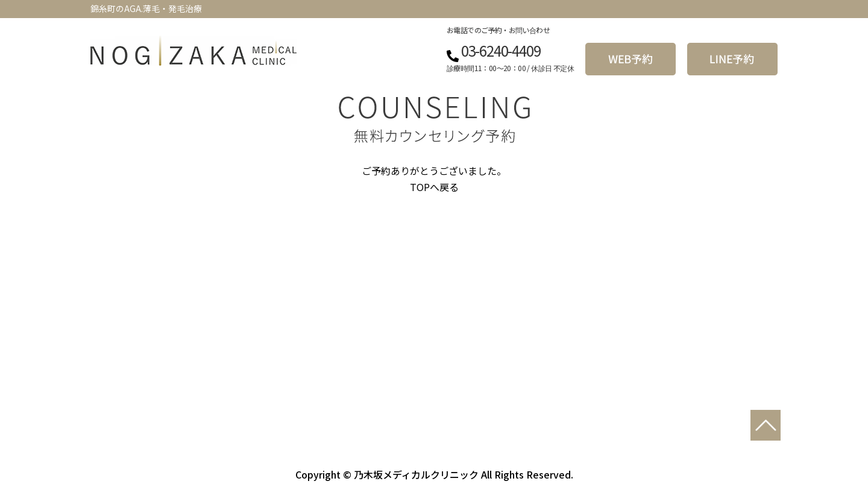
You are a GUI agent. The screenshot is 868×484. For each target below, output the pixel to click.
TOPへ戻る (434, 187)
